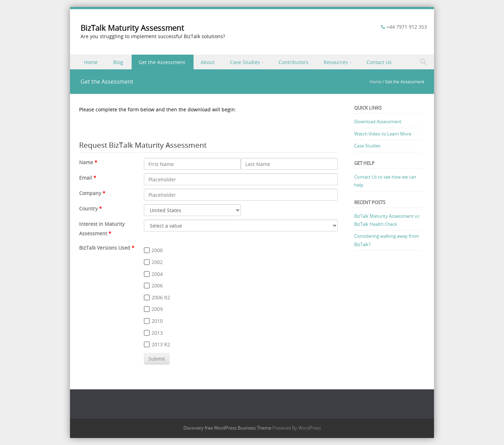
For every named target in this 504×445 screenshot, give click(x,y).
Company (90, 193)
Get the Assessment (162, 62)
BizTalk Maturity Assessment (132, 28)
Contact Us (379, 62)
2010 (157, 321)
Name (86, 162)
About (208, 62)
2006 (157, 286)
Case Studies (245, 62)
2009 (157, 309)
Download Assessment (378, 121)
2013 (157, 333)
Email (86, 178)
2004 (157, 274)
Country (88, 208)
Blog (118, 62)
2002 (157, 262)
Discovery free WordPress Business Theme (227, 428)
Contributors (293, 62)
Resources (336, 62)
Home (91, 62)
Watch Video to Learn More (383, 134)
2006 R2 (161, 297)
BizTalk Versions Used (105, 248)
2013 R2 (161, 344)
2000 (157, 250)
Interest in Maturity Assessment (102, 229)
